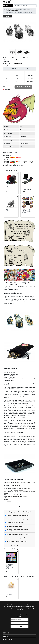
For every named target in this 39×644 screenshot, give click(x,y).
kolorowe (27, 487)
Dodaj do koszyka (24, 87)
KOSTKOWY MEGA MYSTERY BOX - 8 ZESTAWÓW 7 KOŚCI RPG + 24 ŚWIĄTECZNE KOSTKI (11, 567)
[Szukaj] (25, 6)
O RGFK (5, 636)
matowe (12, 485)
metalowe (32, 487)
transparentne (18, 485)
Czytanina (7, 633)
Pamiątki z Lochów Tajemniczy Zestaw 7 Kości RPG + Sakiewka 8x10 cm (27, 211)
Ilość (4, 87)
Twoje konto (8, 639)
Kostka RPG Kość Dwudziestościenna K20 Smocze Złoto (11, 593)
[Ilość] (10, 87)
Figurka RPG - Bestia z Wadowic (10, 210)
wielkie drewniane (15, 496)
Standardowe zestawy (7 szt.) (12, 482)
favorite (4, 2)
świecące (6, 493)
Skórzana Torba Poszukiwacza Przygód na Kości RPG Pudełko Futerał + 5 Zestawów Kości (28, 188)
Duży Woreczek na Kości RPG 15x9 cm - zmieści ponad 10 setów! (11, 187)
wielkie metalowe (24, 496)
